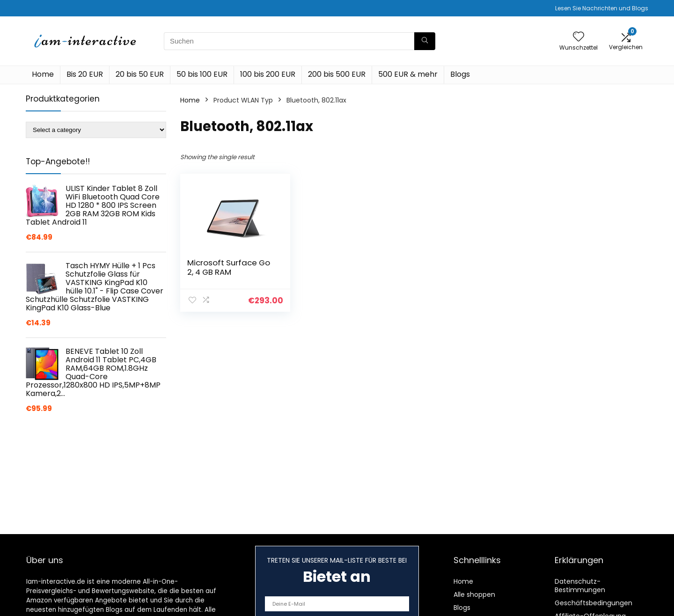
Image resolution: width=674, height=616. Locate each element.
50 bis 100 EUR (202, 74)
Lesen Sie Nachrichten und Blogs (602, 8)
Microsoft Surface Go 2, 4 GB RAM (229, 267)
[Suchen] (425, 41)
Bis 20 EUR (85, 74)
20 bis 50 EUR (140, 74)
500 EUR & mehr (408, 74)
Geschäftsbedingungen (593, 603)
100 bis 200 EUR (268, 74)
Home (43, 74)
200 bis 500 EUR (337, 74)
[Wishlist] (579, 37)
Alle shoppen (474, 594)
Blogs (460, 74)
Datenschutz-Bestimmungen (580, 586)
